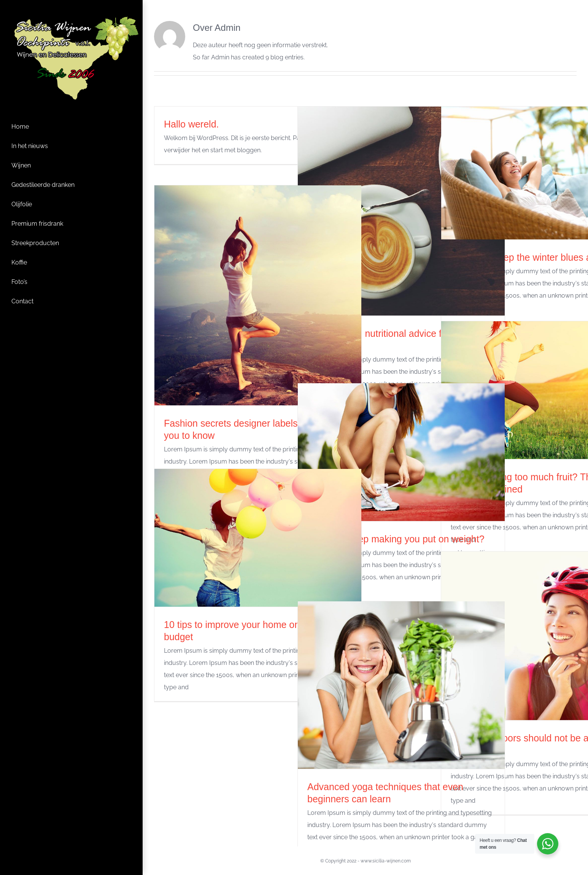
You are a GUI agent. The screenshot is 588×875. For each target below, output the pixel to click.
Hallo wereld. (191, 124)
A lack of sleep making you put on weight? (396, 539)
